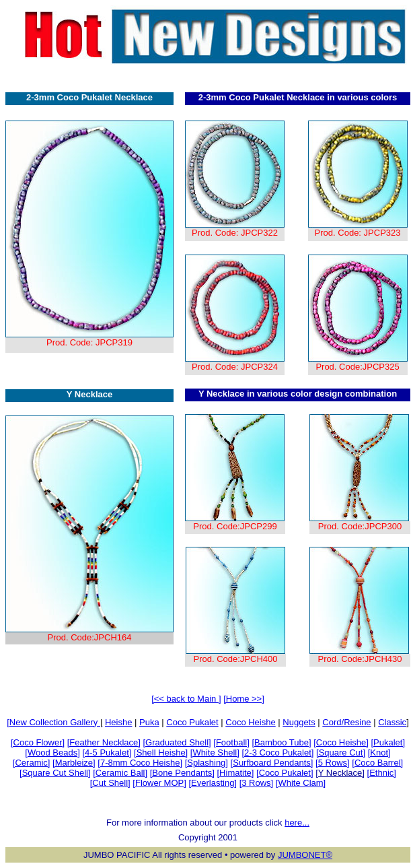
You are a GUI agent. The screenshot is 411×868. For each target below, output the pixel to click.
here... (297, 823)
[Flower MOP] (159, 783)
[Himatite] (236, 773)
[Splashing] (207, 763)
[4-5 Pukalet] (107, 753)
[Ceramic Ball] (120, 773)
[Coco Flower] (38, 742)
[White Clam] (301, 783)
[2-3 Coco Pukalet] (277, 753)
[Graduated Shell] (177, 742)
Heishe (118, 722)
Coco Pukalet (192, 722)
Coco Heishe (250, 722)
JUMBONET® (305, 855)
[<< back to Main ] (186, 699)
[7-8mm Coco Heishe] (140, 763)
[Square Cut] (341, 753)
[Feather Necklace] (104, 742)
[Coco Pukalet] (285, 773)
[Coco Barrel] (377, 763)
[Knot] (379, 753)
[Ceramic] (32, 763)
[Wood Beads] (52, 753)
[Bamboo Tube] (281, 742)
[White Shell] (215, 753)
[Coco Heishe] (341, 742)
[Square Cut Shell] (55, 773)
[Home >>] (244, 699)
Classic (392, 722)
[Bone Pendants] (182, 773)
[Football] (231, 742)
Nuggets (299, 722)
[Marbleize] (74, 763)
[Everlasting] (213, 783)
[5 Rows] (333, 763)
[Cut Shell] (110, 783)
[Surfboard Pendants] (272, 763)
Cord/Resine (346, 722)
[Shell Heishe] (161, 753)
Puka (149, 722)
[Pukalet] (388, 742)
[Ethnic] (382, 773)
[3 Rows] (257, 783)
